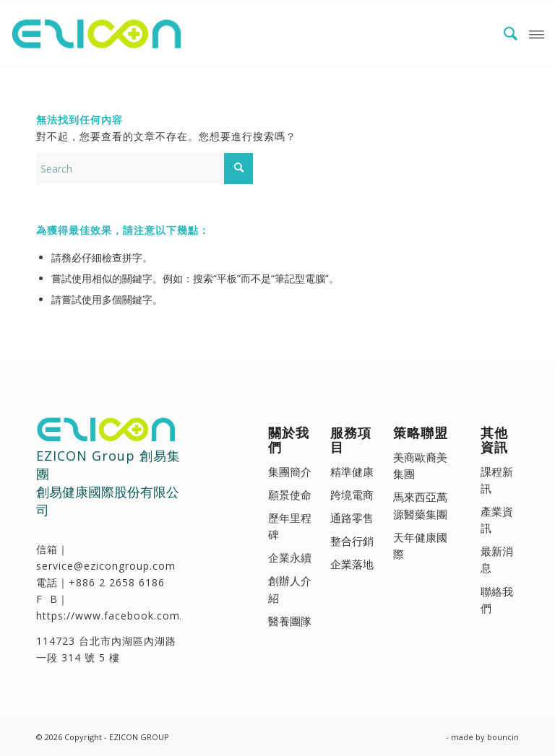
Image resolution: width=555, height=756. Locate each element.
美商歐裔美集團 (420, 465)
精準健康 (352, 472)
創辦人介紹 (290, 589)
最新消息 (497, 559)
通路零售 (352, 518)
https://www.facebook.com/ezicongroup (143, 616)
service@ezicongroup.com (106, 566)
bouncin (503, 737)
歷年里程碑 (290, 526)
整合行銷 (352, 541)
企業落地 (352, 564)
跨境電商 (352, 495)
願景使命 (290, 495)
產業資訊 (497, 520)
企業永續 (290, 557)
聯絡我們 (497, 600)
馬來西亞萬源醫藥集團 (420, 505)
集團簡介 (290, 472)
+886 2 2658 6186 (117, 582)
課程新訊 (497, 480)
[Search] (504, 33)
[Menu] (537, 33)
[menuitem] (504, 33)
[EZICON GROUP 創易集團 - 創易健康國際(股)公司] (99, 33)
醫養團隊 (290, 621)
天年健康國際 (420, 546)
